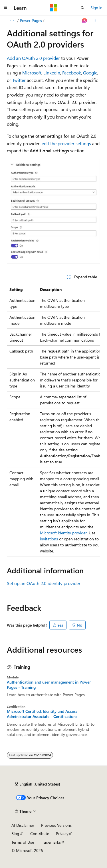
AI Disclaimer (23, 825)
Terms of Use (23, 842)
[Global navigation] (6, 8)
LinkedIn (52, 73)
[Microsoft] (54, 8)
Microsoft (32, 73)
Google (90, 73)
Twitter (19, 80)
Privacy (62, 833)
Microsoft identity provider (63, 533)
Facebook (72, 73)
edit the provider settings (66, 143)
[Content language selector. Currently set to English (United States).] (38, 784)
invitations (49, 539)
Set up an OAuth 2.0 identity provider (44, 583)
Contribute (40, 833)
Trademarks (51, 842)
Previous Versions (56, 825)
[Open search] (82, 8)
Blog (15, 833)
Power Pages (31, 20)
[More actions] (95, 21)
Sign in (96, 8)
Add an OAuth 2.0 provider (33, 58)
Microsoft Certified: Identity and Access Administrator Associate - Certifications (42, 714)
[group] (53, 420)
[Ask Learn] (85, 21)
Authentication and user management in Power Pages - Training (49, 685)
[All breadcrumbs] (12, 21)
